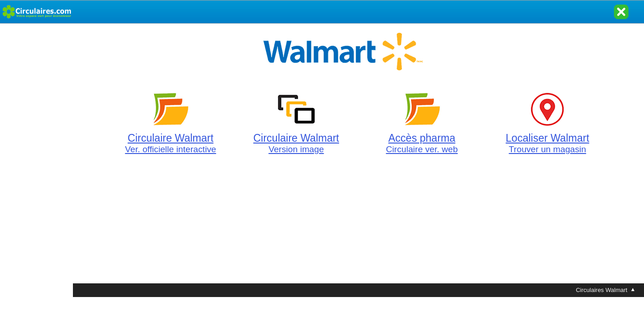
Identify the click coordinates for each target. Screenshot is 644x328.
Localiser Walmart (548, 138)
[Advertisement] (36, 160)
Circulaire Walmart (170, 138)
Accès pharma (422, 138)
